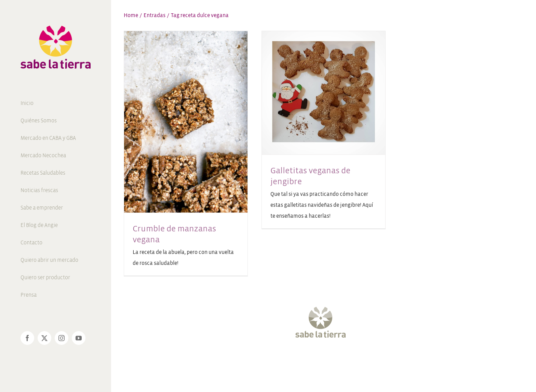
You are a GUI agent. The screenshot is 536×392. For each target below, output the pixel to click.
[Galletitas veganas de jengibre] (324, 93)
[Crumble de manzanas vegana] (186, 122)
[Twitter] (305, 359)
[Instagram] (317, 359)
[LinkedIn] (354, 359)
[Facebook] (293, 359)
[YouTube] (330, 359)
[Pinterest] (342, 359)
